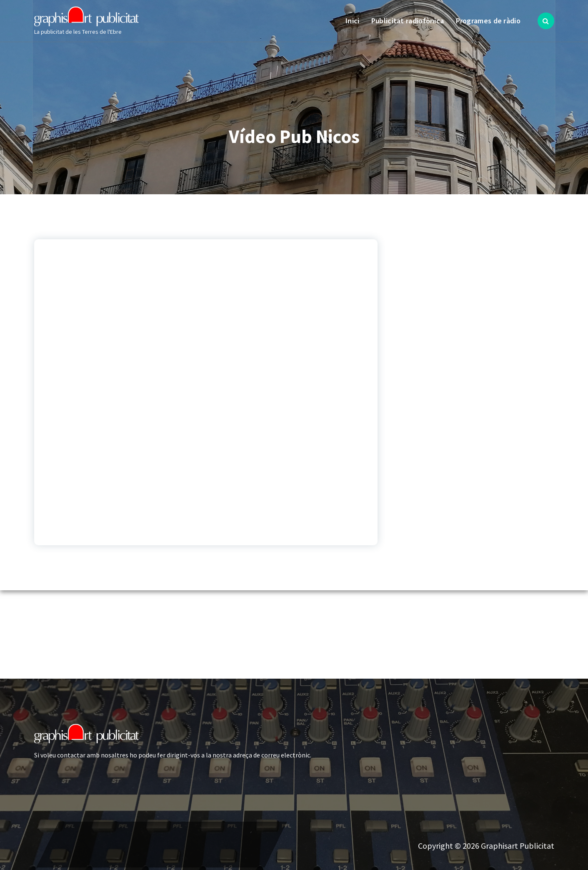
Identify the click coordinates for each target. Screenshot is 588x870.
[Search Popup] (546, 21)
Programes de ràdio (488, 21)
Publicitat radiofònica (408, 21)
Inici (353, 21)
